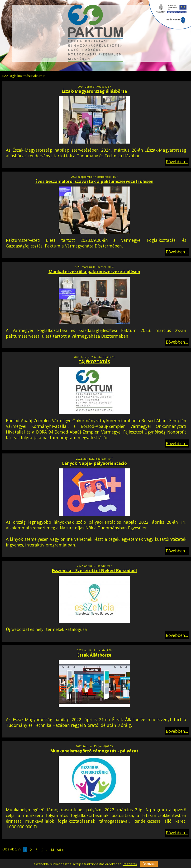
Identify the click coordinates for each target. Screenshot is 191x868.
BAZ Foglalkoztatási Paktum (22, 76)
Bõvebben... (177, 162)
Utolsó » (57, 850)
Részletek (130, 864)
